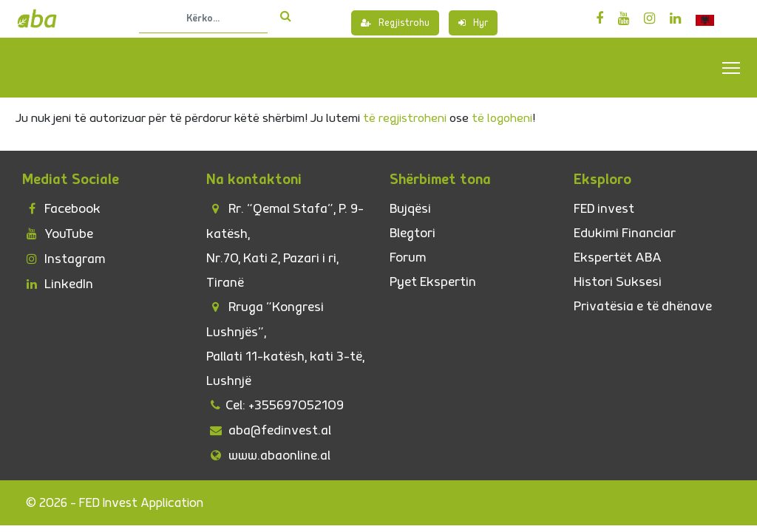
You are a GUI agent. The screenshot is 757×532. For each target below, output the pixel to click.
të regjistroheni (405, 118)
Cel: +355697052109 (275, 405)
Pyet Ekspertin (433, 282)
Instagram (64, 259)
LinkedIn (58, 284)
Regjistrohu (395, 23)
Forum (408, 258)
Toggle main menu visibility (732, 67)
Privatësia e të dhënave (643, 306)
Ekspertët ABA (618, 258)
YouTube (58, 234)
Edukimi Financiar (625, 233)
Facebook (61, 209)
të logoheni (502, 118)
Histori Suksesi (618, 282)
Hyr (473, 23)
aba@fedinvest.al (269, 430)
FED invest (604, 209)
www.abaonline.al (268, 456)
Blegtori (413, 233)
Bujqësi (410, 209)
